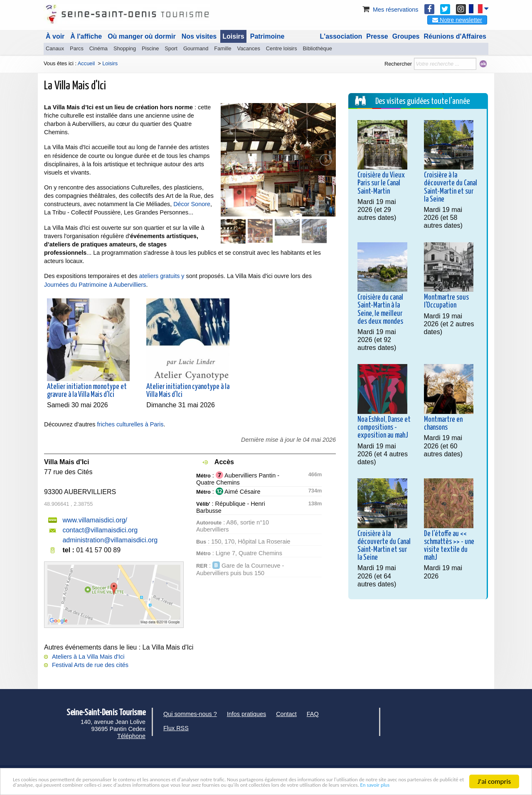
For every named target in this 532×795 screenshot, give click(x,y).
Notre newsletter (457, 20)
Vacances (249, 48)
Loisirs (233, 36)
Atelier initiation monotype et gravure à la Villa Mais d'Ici (87, 391)
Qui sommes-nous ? (190, 714)
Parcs (77, 48)
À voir (55, 36)
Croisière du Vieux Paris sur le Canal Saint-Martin (381, 183)
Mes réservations (390, 10)
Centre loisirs (282, 48)
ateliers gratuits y (163, 276)
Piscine (150, 48)
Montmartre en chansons (443, 424)
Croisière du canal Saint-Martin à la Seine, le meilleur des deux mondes (380, 310)
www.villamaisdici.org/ (95, 520)
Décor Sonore (192, 204)
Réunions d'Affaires (455, 36)
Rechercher (398, 64)
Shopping (125, 48)
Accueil (86, 63)
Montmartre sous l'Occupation (446, 302)
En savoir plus (218, 785)
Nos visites (199, 36)
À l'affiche (86, 36)
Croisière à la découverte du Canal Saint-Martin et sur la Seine (451, 187)
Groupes (406, 36)
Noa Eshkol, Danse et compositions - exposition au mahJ (384, 428)
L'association (341, 36)
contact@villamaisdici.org (100, 530)
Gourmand (196, 48)
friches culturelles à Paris (131, 424)
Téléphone (131, 736)
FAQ (313, 714)
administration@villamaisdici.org (110, 540)
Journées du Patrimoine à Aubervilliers (95, 285)
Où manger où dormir (142, 36)
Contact (286, 714)
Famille (223, 48)
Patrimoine (267, 36)
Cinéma (99, 48)
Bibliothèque (318, 48)
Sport (171, 48)
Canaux (55, 48)
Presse (377, 36)
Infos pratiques (246, 714)
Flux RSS (176, 728)
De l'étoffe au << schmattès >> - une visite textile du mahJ (449, 546)
